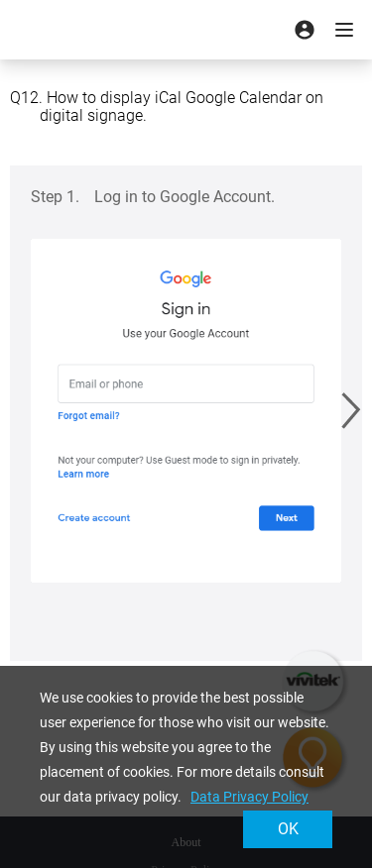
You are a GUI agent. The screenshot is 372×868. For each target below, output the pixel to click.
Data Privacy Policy (249, 797)
